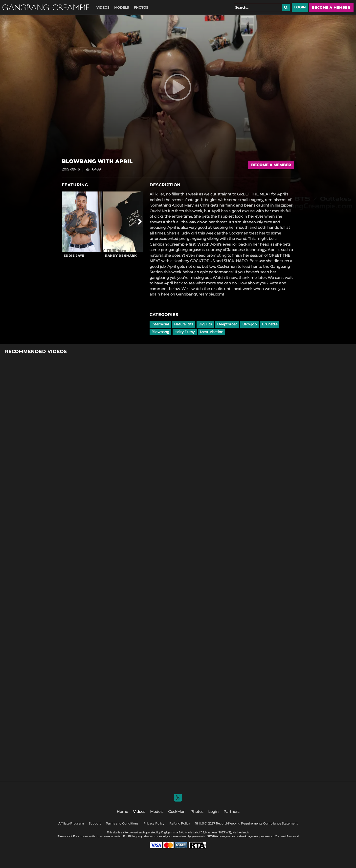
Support (95, 823)
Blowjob (249, 324)
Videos (103, 7)
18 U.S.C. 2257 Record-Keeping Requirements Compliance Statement (246, 823)
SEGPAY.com (216, 836)
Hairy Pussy (185, 332)
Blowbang (160, 332)
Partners (231, 812)
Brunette (270, 324)
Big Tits (205, 324)
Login (300, 7)
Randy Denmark (121, 256)
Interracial (160, 324)
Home (122, 812)
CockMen (177, 812)
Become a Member (271, 165)
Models (122, 7)
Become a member (331, 7)
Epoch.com (80, 836)
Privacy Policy (154, 823)
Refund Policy (180, 823)
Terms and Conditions (122, 823)
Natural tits (184, 324)
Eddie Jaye (74, 256)
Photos (141, 7)
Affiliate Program (71, 823)
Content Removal (287, 836)
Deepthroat (227, 324)
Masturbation (212, 332)
